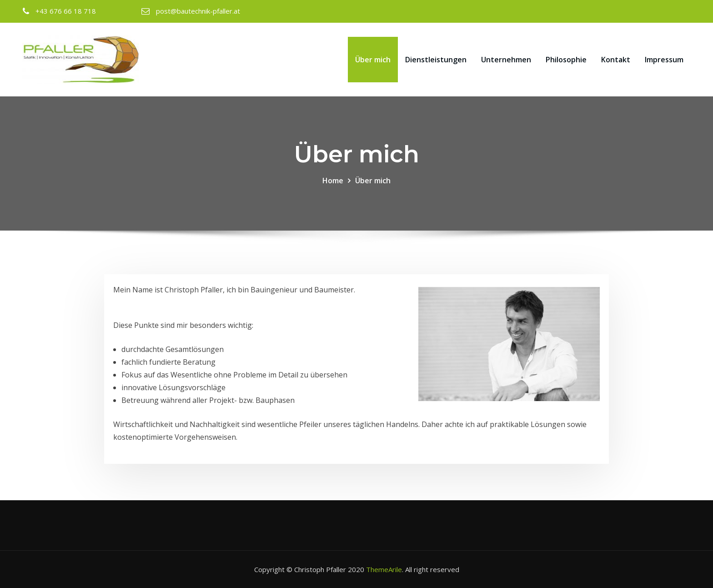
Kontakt (616, 60)
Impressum (664, 60)
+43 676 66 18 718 (66, 11)
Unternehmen (506, 60)
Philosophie (566, 60)
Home (333, 181)
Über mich (373, 60)
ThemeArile (384, 569)
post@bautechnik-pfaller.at (198, 11)
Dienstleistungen (436, 60)
